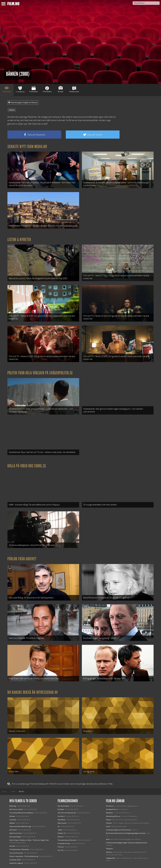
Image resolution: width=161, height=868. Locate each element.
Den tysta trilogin (15, 837)
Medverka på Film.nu (113, 816)
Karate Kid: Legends (16, 863)
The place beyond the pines (67, 840)
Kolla (108, 839)
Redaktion (110, 813)
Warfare (12, 823)
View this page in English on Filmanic (23, 103)
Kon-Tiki (61, 850)
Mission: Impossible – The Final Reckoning (24, 856)
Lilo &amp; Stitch (15, 860)
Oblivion (61, 837)
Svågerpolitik (111, 858)
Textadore (109, 849)
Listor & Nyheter (19, 240)
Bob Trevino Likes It (16, 809)
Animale (12, 846)
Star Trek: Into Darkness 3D (67, 813)
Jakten (60, 830)
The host (61, 847)
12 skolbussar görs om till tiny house (118, 830)
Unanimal (13, 820)
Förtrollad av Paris (64, 844)
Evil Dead (61, 809)
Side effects (62, 820)
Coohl (108, 826)
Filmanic (109, 823)
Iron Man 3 (61, 816)
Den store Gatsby (63, 806)
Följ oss (109, 820)
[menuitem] (4, 792)
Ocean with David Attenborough (20, 826)
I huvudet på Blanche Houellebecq (21, 813)
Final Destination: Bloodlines (19, 849)
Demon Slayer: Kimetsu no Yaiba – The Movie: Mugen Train (29, 840)
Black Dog (13, 806)
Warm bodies (62, 823)
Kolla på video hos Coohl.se (27, 466)
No (59, 826)
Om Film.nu (110, 806)
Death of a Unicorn (16, 833)
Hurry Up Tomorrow (16, 853)
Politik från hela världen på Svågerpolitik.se (40, 373)
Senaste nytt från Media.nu (27, 147)
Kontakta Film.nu (112, 809)
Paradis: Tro (62, 833)
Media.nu (109, 852)
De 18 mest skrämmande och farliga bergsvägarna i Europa (126, 833)
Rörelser (12, 816)
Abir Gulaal (13, 830)
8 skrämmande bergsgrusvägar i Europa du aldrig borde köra (127, 843)
